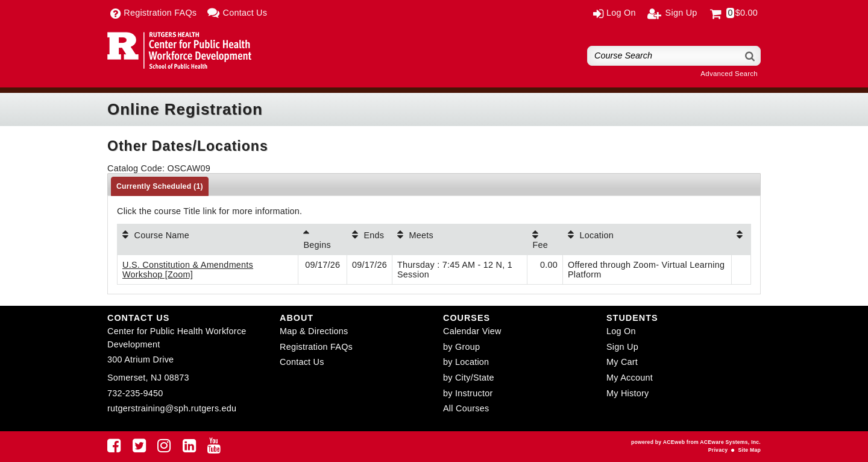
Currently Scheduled (160, 186)
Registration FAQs (316, 347)
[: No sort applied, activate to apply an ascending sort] (741, 239)
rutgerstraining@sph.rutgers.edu (172, 408)
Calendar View (472, 331)
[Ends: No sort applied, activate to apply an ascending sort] (370, 239)
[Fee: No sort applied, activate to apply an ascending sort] (545, 239)
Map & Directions (314, 331)
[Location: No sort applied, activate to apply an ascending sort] (647, 239)
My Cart (622, 362)
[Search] (750, 56)
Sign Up (622, 347)
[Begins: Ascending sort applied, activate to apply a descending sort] (322, 239)
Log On (621, 331)
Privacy (718, 450)
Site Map (750, 450)
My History (627, 393)
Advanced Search (729, 74)
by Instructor (468, 393)
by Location (466, 362)
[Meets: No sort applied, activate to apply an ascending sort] (460, 239)
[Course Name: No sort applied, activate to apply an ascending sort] (208, 239)
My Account (630, 378)
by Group (461, 347)
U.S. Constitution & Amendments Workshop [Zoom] (188, 270)
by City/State (469, 378)
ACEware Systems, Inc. (730, 442)
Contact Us (302, 362)
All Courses (466, 408)
